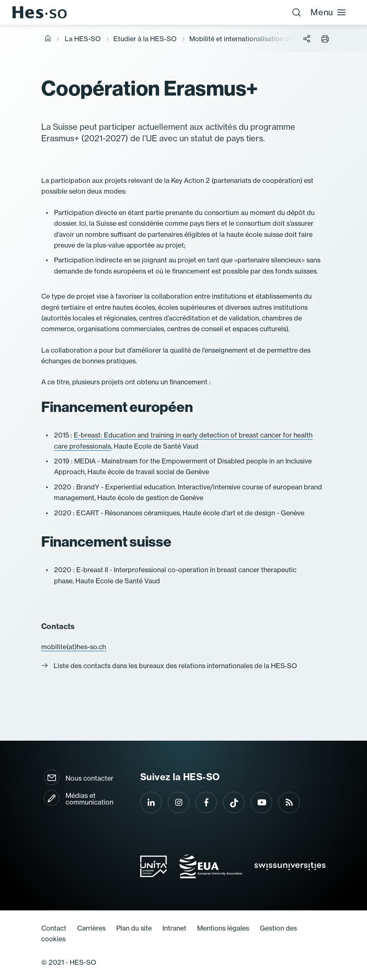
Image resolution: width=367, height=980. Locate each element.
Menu (328, 12)
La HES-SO (83, 39)
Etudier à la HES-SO (145, 39)
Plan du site (134, 928)
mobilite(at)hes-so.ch (74, 647)
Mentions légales (223, 928)
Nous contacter (89, 778)
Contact (54, 928)
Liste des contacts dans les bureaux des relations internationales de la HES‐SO (169, 666)
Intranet (174, 928)
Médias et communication (89, 799)
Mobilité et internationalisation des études (254, 39)
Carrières (91, 928)
